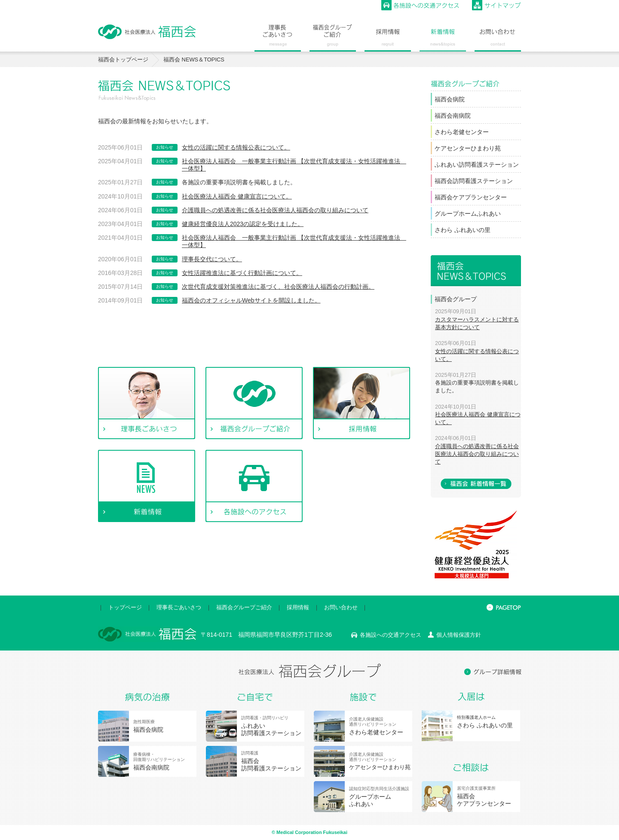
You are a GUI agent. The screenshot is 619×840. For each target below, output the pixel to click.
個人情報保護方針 (459, 635)
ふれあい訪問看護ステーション (477, 165)
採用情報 (298, 607)
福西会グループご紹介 (244, 607)
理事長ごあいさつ (179, 607)
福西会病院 (450, 99)
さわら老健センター (462, 132)
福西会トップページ (123, 60)
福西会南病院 (453, 116)
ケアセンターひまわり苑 (468, 148)
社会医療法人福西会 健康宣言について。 (237, 196)
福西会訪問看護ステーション (474, 181)
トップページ (125, 607)
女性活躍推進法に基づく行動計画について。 (242, 273)
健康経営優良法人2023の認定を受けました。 (243, 224)
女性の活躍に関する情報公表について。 (236, 147)
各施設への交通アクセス (391, 635)
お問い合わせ (341, 607)
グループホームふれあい (468, 214)
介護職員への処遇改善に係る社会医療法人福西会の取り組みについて (275, 210)
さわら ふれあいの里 (463, 230)
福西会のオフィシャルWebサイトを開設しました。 (251, 300)
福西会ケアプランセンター (471, 197)
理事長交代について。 (212, 259)
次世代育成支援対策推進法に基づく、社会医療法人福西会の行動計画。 (278, 287)
